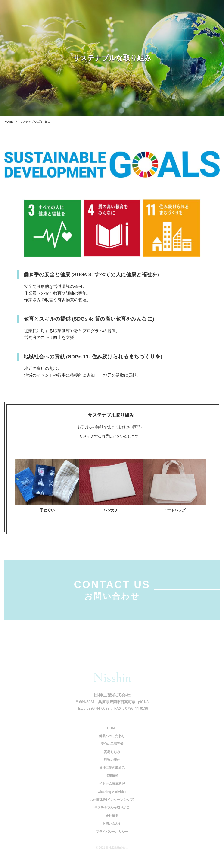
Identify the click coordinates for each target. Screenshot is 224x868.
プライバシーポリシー (112, 837)
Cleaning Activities (112, 797)
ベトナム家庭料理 (112, 789)
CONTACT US (112, 594)
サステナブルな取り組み (112, 813)
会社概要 (112, 821)
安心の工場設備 (112, 749)
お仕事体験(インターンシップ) (112, 805)
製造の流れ (112, 765)
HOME (9, 122)
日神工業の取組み (112, 773)
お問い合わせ (112, 829)
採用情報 (112, 781)
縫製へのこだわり (112, 741)
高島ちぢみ (112, 757)
